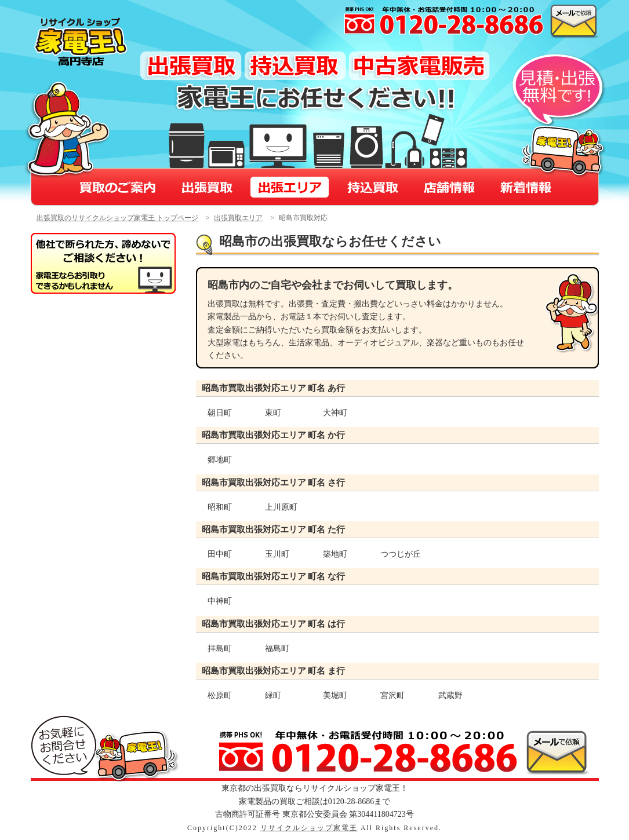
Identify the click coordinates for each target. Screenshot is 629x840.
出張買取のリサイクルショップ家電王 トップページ (117, 218)
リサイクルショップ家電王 (309, 828)
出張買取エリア (238, 218)
